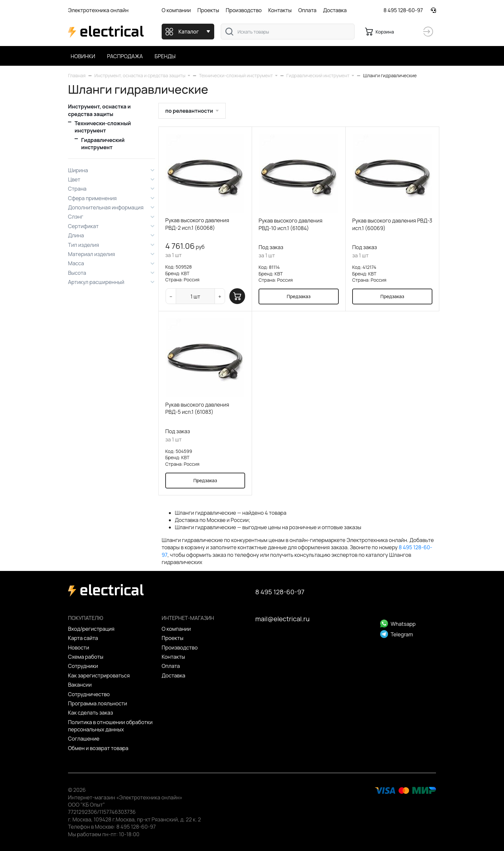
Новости (79, 648)
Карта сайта (83, 638)
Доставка (335, 10)
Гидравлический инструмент (103, 144)
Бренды (165, 56)
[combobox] (288, 32)
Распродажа (125, 56)
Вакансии (80, 685)
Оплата (307, 10)
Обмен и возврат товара (98, 748)
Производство (244, 10)
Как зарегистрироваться (99, 675)
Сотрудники (83, 666)
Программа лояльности (98, 703)
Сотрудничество (89, 694)
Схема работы (86, 657)
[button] (142, 75)
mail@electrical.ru (282, 619)
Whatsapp (398, 624)
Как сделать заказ (91, 713)
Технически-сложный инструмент (103, 127)
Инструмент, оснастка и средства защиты (99, 110)
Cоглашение (84, 739)
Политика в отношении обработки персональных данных (110, 726)
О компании (176, 10)
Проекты (208, 10)
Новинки (83, 56)
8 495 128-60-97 (403, 10)
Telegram (397, 634)
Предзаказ (299, 296)
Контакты (280, 10)
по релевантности (189, 111)
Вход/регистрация (91, 629)
